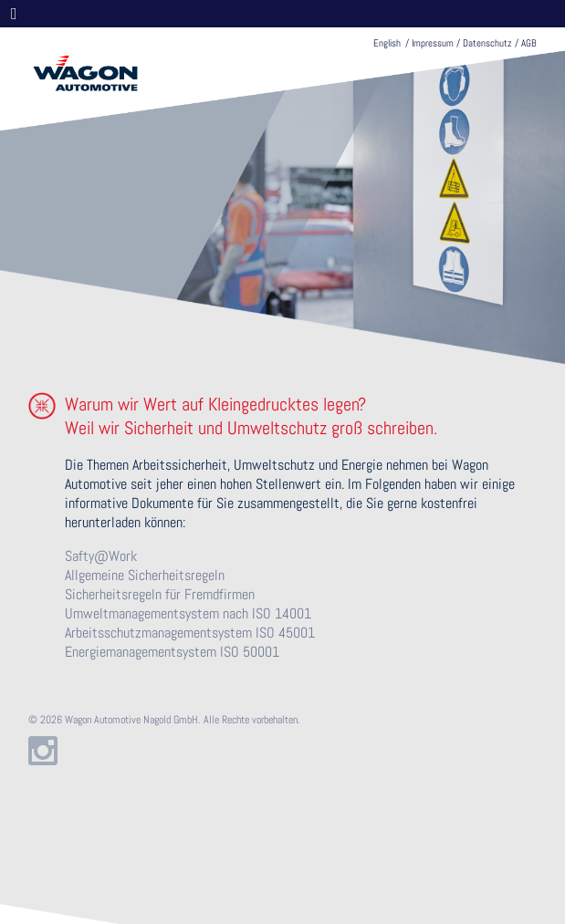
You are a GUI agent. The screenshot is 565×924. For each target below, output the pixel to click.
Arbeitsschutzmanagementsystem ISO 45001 (190, 633)
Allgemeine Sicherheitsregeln (145, 575)
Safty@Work (101, 556)
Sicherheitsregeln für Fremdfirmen (160, 594)
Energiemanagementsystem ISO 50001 (172, 652)
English (387, 43)
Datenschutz (487, 43)
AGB (529, 43)
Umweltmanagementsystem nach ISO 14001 (188, 613)
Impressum (433, 43)
